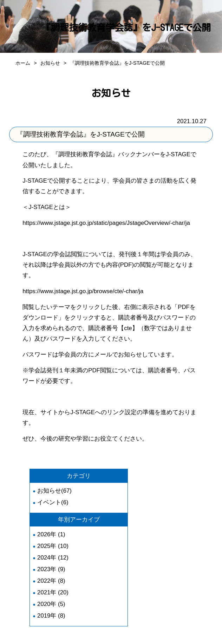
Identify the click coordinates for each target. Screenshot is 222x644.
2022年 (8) (51, 581)
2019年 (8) (51, 616)
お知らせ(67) (54, 491)
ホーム (23, 63)
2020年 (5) (51, 604)
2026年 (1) (51, 534)
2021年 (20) (53, 592)
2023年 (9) (51, 569)
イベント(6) (53, 502)
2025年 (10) (53, 546)
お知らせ (50, 63)
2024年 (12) (53, 558)
